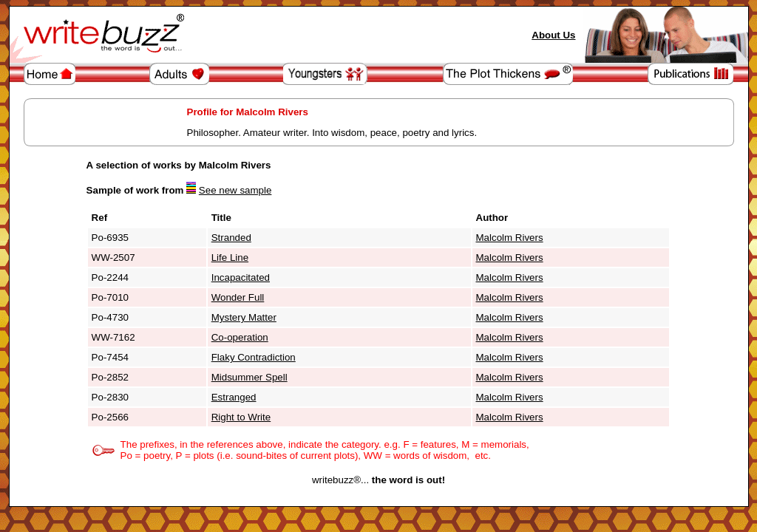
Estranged (234, 397)
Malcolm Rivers (510, 238)
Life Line (230, 258)
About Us (553, 35)
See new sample (235, 190)
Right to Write (241, 417)
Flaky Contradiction (254, 357)
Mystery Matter (244, 317)
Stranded (231, 238)
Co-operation (240, 337)
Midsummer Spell (249, 377)
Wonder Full (238, 297)
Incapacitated (241, 277)
